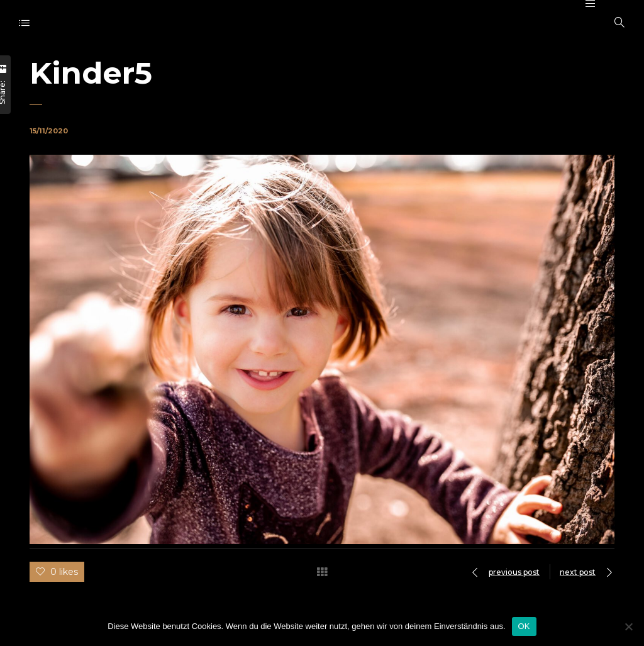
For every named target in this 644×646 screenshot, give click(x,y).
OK (524, 626)
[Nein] (628, 627)
